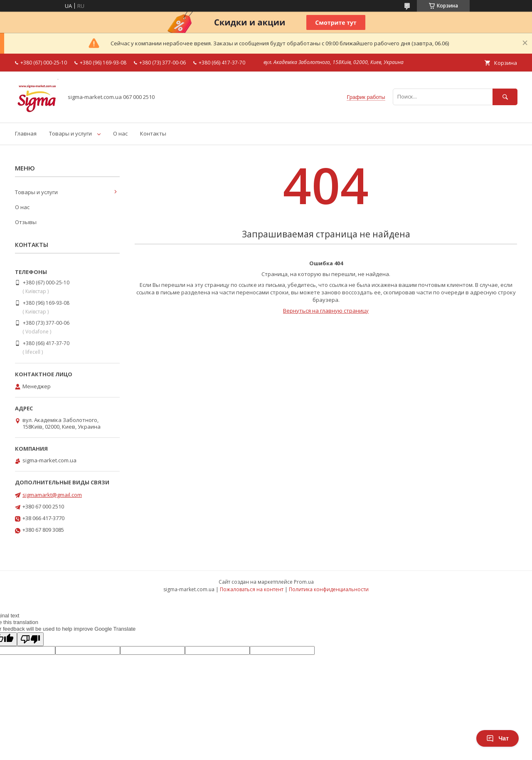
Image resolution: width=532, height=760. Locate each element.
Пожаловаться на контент (252, 589)
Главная (26, 133)
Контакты (153, 133)
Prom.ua (304, 582)
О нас (120, 133)
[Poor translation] (30, 639)
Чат (498, 738)
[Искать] (505, 97)
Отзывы (26, 222)
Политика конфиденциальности (329, 589)
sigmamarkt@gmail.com (52, 495)
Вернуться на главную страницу (326, 311)
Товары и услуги (70, 133)
